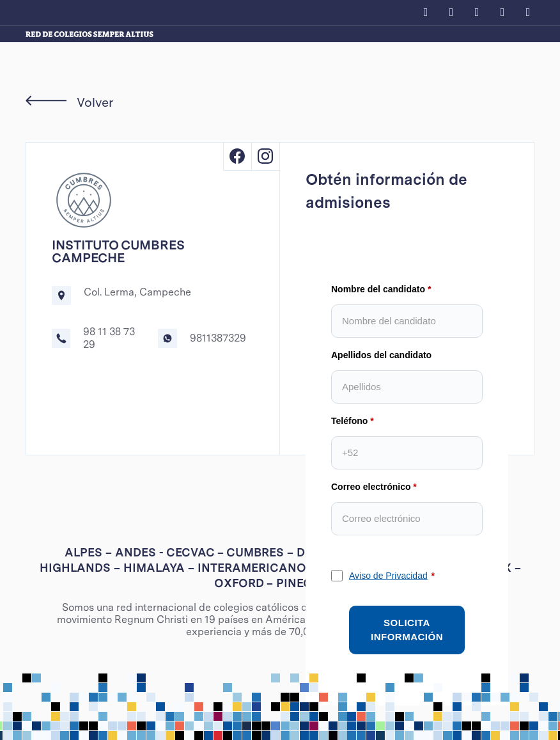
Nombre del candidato (378, 289)
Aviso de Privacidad (388, 576)
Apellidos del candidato (381, 355)
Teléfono (349, 421)
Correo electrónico (371, 487)
